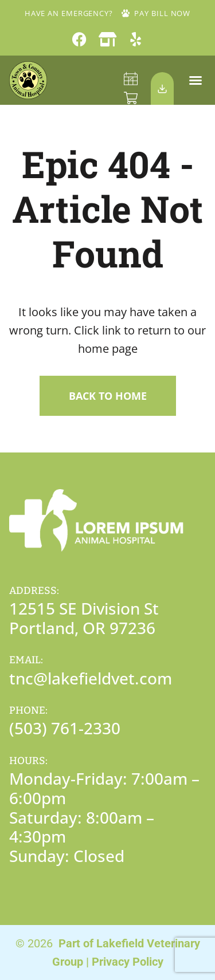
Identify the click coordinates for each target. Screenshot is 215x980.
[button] (196, 80)
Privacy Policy (128, 962)
